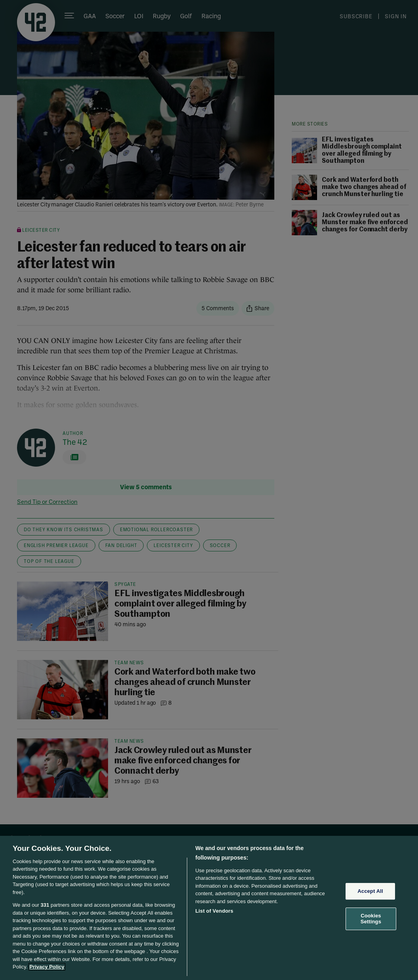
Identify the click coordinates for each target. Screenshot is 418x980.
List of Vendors (214, 911)
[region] (209, 908)
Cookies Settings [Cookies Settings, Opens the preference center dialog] (371, 919)
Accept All (370, 891)
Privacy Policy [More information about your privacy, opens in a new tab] (47, 967)
